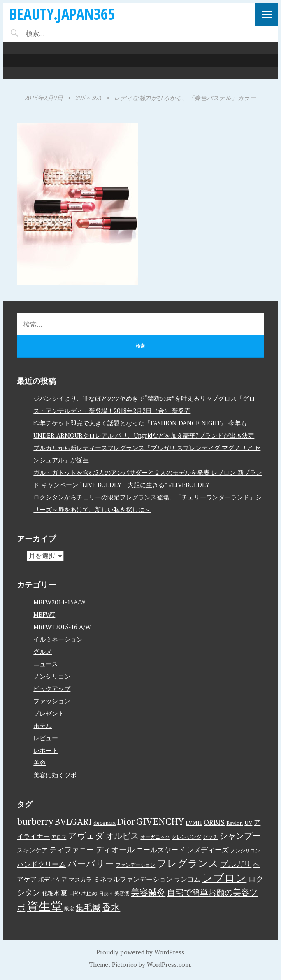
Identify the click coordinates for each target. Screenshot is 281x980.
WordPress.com (168, 964)
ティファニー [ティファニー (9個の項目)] (72, 849)
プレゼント (49, 713)
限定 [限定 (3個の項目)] (69, 909)
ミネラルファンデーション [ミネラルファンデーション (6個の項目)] (133, 879)
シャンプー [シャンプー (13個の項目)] (240, 836)
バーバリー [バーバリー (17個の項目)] (91, 863)
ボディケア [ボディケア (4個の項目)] (53, 880)
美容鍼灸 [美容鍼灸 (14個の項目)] (148, 892)
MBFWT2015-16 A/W (62, 627)
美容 (39, 763)
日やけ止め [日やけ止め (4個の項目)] (83, 893)
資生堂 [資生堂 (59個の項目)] (45, 906)
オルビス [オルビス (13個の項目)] (122, 836)
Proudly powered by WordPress (140, 952)
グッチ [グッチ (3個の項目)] (210, 837)
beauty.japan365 (62, 14)
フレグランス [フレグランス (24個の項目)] (188, 863)
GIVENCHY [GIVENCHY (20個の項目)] (160, 821)
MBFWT (44, 614)
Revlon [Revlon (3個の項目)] (235, 823)
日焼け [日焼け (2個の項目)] (106, 894)
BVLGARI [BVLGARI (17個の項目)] (73, 821)
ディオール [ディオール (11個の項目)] (115, 849)
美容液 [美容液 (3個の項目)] (122, 893)
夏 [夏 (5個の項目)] (64, 893)
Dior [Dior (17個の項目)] (126, 821)
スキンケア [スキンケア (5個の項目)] (32, 850)
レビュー (46, 738)
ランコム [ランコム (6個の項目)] (187, 879)
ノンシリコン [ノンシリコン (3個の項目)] (245, 850)
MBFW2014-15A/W (59, 602)
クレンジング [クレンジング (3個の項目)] (186, 837)
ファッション (52, 701)
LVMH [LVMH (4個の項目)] (194, 823)
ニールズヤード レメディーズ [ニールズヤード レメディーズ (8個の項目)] (182, 850)
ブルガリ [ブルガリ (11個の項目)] (236, 864)
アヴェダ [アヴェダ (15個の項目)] (86, 835)
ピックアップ (52, 688)
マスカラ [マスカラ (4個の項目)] (80, 880)
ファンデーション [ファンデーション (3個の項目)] (135, 865)
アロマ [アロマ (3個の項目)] (59, 837)
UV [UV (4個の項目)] (248, 823)
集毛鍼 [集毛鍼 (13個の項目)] (88, 907)
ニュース (46, 664)
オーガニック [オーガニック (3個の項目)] (155, 837)
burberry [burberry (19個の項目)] (35, 821)
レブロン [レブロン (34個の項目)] (224, 877)
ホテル (43, 726)
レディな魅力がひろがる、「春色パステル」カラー (185, 98)
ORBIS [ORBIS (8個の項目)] (214, 822)
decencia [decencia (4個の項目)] (105, 823)
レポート (46, 750)
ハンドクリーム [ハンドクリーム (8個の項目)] (41, 864)
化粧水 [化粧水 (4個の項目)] (51, 893)
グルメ (43, 651)
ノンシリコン (52, 676)
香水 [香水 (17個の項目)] (111, 907)
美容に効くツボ (55, 775)
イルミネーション (58, 639)
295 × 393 (88, 98)
